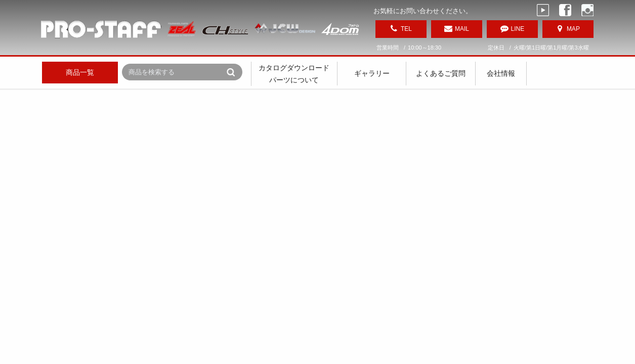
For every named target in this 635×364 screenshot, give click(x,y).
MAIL (462, 29)
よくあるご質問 (441, 73)
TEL (406, 29)
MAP (573, 29)
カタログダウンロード (294, 68)
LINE (518, 29)
